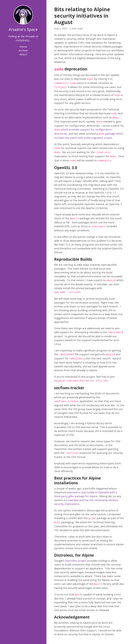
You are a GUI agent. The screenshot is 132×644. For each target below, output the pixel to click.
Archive (23, 51)
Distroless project (76, 561)
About (23, 54)
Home (23, 47)
